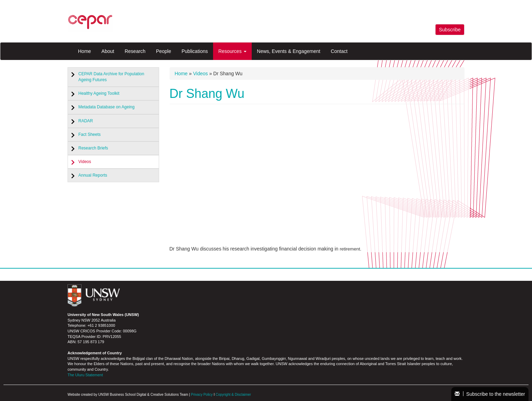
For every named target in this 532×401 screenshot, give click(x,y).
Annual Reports (93, 175)
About (108, 51)
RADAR (86, 121)
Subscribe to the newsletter (490, 394)
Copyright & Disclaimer (233, 395)
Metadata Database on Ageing (106, 107)
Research (135, 51)
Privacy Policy (202, 395)
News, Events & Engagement (289, 51)
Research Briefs (93, 148)
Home (84, 51)
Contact (339, 51)
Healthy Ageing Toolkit (99, 93)
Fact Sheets (89, 134)
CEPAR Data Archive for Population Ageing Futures (111, 77)
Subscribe (450, 30)
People (164, 51)
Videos (85, 162)
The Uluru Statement (85, 375)
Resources (232, 51)
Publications (195, 51)
